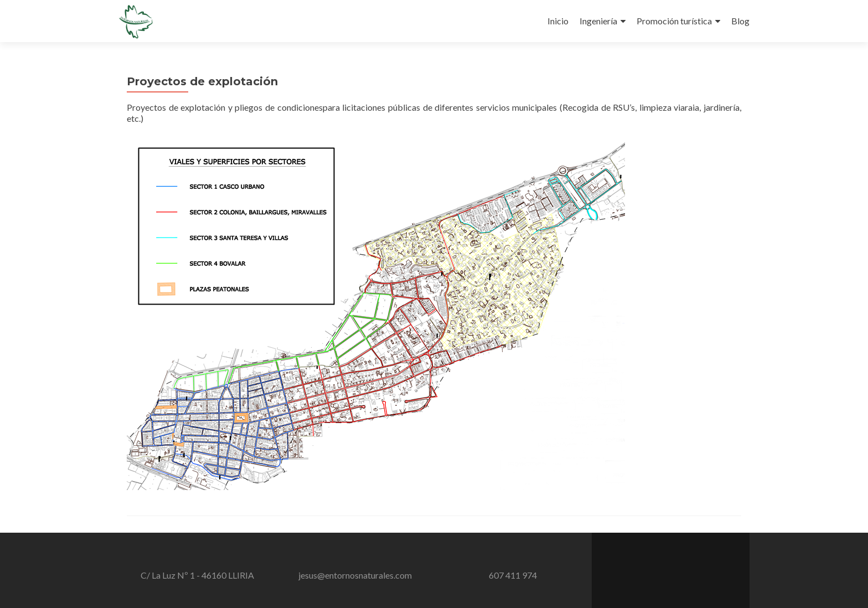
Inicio (558, 21)
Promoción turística (674, 21)
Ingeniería (598, 21)
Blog (740, 21)
